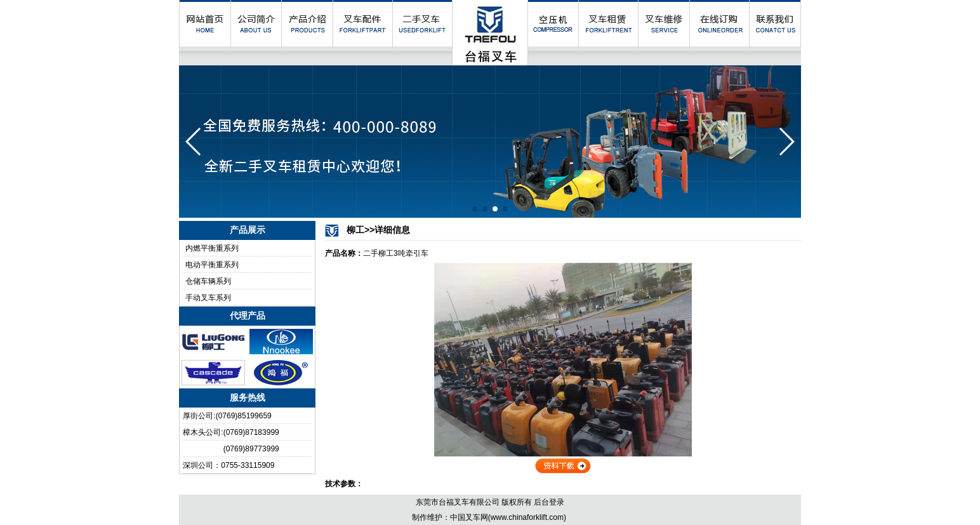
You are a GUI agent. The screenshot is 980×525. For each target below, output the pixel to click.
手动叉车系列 (208, 298)
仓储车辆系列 (208, 281)
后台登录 (549, 502)
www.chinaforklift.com (527, 517)
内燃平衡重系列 (212, 248)
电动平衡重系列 (212, 265)
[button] (475, 209)
